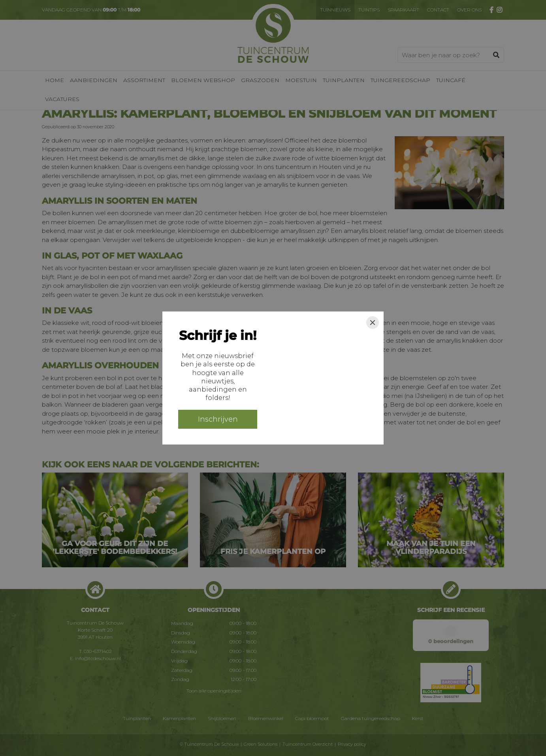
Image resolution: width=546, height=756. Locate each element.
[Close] (373, 323)
